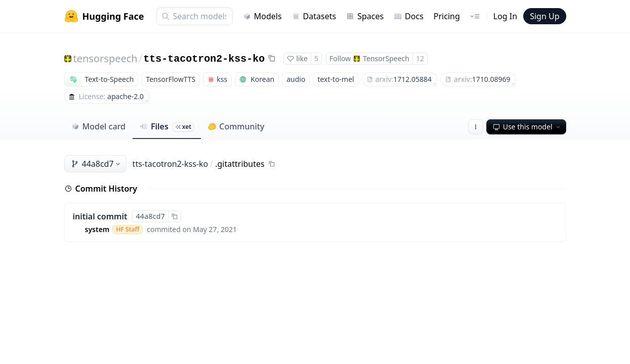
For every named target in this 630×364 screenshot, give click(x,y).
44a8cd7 (96, 164)
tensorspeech (106, 58)
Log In (505, 16)
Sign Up (544, 16)
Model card (98, 126)
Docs (409, 16)
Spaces (365, 16)
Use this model (527, 127)
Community (236, 126)
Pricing (447, 16)
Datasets (314, 16)
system (97, 229)
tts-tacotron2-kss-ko (204, 59)
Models (262, 16)
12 (420, 58)
